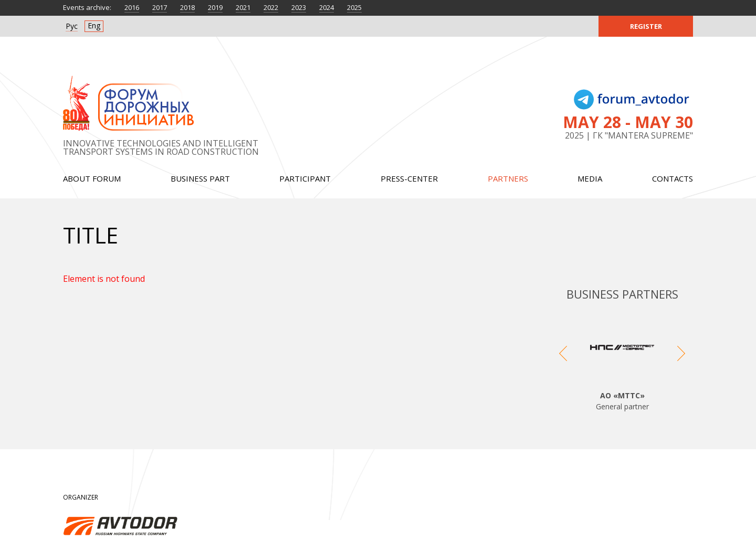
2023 (299, 7)
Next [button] (681, 364)
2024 (327, 7)
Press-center (409, 178)
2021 (243, 7)
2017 (160, 7)
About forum (92, 178)
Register (646, 26)
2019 (215, 7)
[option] (622, 364)
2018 (187, 7)
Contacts (673, 178)
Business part (200, 178)
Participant (305, 178)
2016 (132, 7)
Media (590, 178)
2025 (354, 7)
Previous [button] (563, 364)
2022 (271, 7)
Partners (508, 178)
